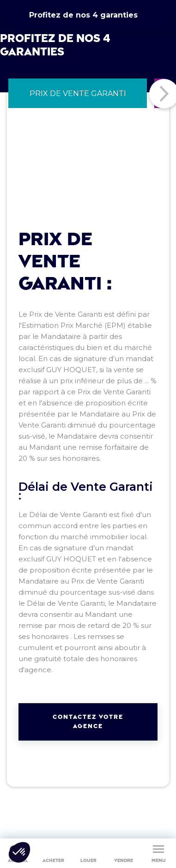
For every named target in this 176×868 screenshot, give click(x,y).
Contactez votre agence (88, 722)
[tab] (78, 93)
